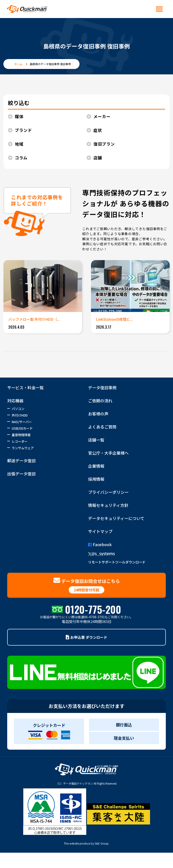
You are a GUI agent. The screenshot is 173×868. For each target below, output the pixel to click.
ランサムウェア (23, 448)
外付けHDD (20, 415)
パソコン (18, 409)
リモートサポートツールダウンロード (117, 562)
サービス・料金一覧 (25, 387)
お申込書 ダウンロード (86, 637)
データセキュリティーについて (116, 518)
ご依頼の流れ (100, 401)
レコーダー (20, 441)
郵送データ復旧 (21, 460)
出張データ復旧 (21, 474)
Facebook (100, 544)
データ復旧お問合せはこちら (87, 585)
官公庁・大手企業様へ (108, 453)
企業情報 (96, 466)
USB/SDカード (22, 428)
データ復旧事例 (102, 387)
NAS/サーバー (22, 422)
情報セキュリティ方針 (108, 505)
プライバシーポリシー (108, 492)
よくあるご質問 (102, 427)
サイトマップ (100, 531)
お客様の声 (98, 414)
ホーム (18, 64)
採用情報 (96, 479)
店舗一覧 (96, 440)
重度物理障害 (21, 435)
